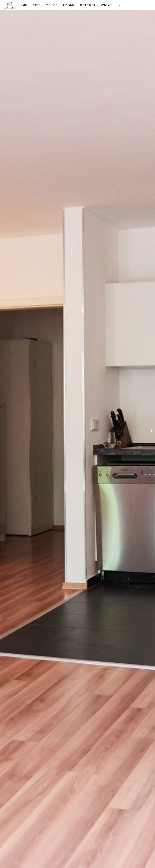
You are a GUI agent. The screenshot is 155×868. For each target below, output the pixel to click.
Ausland (68, 5)
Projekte (51, 5)
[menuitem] (24, 5)
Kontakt (106, 5)
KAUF (24, 5)
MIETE (37, 5)
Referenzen (87, 5)
